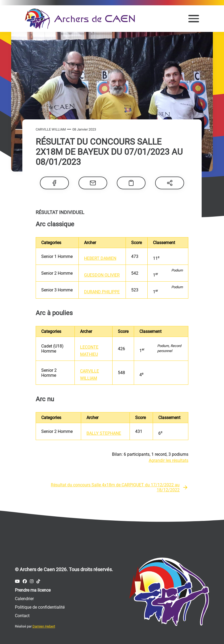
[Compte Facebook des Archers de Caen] (25, 581)
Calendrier (24, 599)
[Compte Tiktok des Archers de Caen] (38, 581)
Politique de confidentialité (40, 607)
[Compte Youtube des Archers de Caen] (17, 581)
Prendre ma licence (33, 590)
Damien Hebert (44, 626)
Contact (22, 616)
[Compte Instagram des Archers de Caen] (32, 581)
